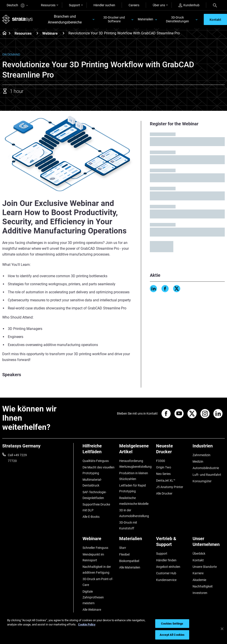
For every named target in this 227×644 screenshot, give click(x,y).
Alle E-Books (91, 517)
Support (74, 5)
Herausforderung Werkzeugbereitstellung (135, 464)
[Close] (222, 629)
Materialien (145, 19)
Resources (48, 5)
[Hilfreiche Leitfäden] (99, 450)
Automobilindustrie (206, 468)
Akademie (199, 580)
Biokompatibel (129, 561)
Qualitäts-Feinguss (96, 461)
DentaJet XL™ (166, 480)
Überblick (199, 554)
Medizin (198, 461)
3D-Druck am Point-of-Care (98, 582)
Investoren (200, 593)
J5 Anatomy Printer (170, 487)
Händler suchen (104, 5)
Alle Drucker (164, 493)
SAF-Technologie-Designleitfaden (94, 495)
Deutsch (17, 5)
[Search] (215, 5)
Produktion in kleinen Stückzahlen (134, 476)
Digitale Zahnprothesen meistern (93, 597)
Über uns (159, 5)
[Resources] (37, 33)
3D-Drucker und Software (114, 19)
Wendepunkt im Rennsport (93, 557)
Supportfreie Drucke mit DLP (96, 507)
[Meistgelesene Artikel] (135, 450)
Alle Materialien (130, 567)
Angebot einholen (168, 567)
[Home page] (3, 34)
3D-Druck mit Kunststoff (128, 525)
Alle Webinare (92, 610)
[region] (113, 629)
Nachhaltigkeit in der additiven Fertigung (97, 570)
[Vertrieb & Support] (172, 543)
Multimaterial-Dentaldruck (92, 482)
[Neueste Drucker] (172, 450)
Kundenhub (189, 5)
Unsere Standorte (205, 567)
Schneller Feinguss (95, 548)
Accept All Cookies (172, 635)
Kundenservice (166, 580)
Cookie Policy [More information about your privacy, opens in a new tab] (87, 624)
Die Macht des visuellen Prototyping (99, 470)
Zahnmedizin (202, 455)
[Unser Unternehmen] (209, 543)
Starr (123, 548)
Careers (134, 5)
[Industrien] (209, 448)
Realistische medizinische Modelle (134, 501)
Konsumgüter (202, 481)
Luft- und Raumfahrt (207, 475)
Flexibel (124, 554)
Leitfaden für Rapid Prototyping (133, 488)
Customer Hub (166, 573)
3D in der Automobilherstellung (134, 513)
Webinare (50, 33)
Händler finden (166, 560)
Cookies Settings (172, 624)
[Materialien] (135, 540)
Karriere (198, 573)
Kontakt (198, 560)
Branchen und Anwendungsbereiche (65, 19)
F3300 (161, 461)
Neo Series (163, 474)
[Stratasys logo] (18, 19)
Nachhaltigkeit (203, 586)
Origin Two (164, 467)
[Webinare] (64, 33)
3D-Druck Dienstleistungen (177, 19)
